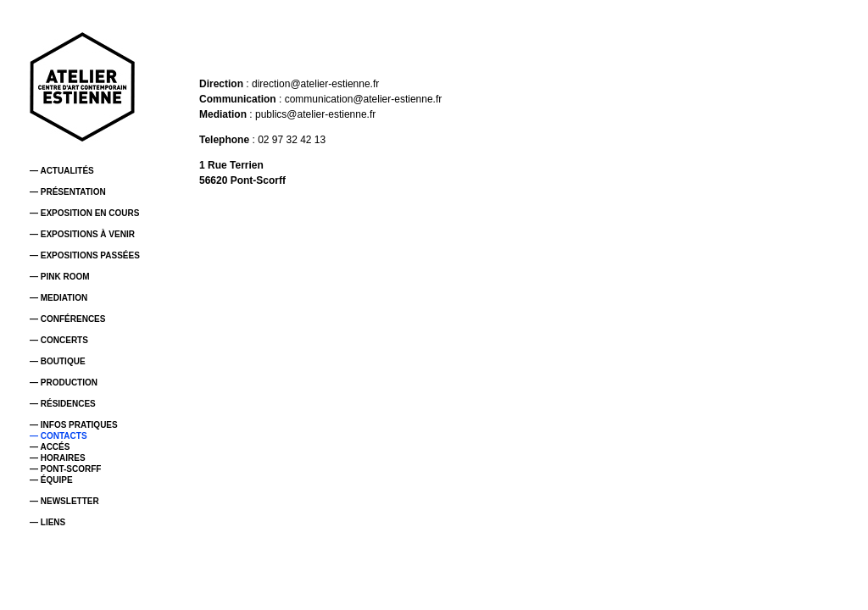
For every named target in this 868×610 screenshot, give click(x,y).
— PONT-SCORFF (65, 469)
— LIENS (47, 522)
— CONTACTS (58, 436)
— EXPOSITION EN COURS (84, 213)
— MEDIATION (58, 298)
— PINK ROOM (60, 277)
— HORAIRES (58, 458)
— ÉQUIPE (51, 480)
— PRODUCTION (64, 383)
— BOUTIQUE (58, 361)
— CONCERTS (59, 340)
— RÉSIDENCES (63, 404)
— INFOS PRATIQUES (74, 425)
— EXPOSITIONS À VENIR (82, 234)
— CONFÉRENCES (67, 319)
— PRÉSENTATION (68, 192)
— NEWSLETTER (64, 501)
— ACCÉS (50, 447)
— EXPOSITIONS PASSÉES (85, 255)
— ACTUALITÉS (62, 171)
